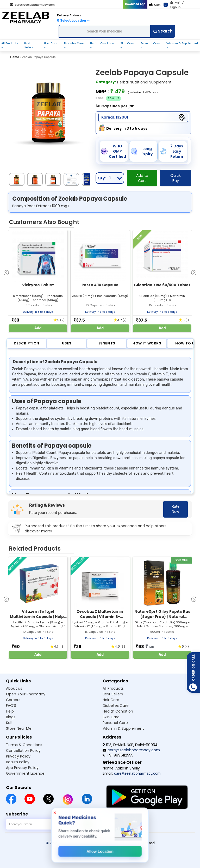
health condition (102, 43)
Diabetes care (116, 706)
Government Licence (25, 773)
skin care (127, 43)
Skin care (111, 717)
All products (113, 688)
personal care (150, 43)
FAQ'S (11, 706)
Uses (67, 343)
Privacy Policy (18, 756)
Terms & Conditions (24, 745)
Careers (13, 700)
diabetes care (74, 43)
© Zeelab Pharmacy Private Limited (82, 843)
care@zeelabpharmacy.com (32, 5)
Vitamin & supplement (123, 728)
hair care (51, 43)
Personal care (115, 723)
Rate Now (176, 509)
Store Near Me (19, 728)
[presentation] (6, 272)
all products (10, 43)
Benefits (107, 343)
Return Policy (18, 762)
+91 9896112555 (118, 755)
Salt (9, 723)
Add (38, 328)
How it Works (147, 343)
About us (14, 688)
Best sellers (113, 694)
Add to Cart (142, 178)
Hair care (111, 700)
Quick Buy (176, 178)
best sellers (29, 45)
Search (163, 31)
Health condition (118, 711)
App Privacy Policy (22, 768)
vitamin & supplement (182, 43)
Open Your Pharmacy (26, 694)
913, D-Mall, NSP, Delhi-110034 (130, 745)
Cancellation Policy (23, 750)
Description (27, 343)
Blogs (11, 717)
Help (10, 711)
